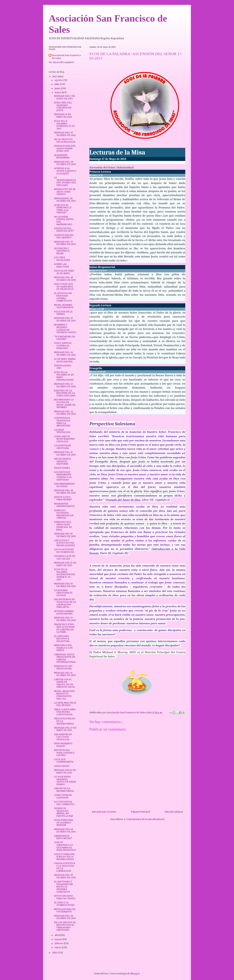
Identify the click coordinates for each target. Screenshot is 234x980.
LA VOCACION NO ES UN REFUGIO (64, 551)
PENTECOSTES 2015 (63, 367)
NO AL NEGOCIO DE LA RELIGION (65, 141)
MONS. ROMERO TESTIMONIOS (64, 306)
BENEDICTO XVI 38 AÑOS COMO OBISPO (65, 192)
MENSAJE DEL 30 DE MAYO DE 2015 (65, 134)
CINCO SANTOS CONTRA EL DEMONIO (63, 346)
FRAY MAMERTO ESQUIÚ (63, 745)
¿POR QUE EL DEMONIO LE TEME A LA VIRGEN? (63, 209)
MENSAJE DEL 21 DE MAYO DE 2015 (65, 454)
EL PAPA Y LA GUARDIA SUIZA (64, 904)
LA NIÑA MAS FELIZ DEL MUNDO (65, 704)
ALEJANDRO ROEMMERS (62, 157)
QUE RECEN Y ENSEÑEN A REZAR (62, 251)
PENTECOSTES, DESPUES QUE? (64, 230)
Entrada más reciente (104, 812)
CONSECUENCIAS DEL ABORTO (64, 236)
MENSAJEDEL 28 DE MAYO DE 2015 (65, 200)
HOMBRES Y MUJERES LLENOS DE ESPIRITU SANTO (65, 329)
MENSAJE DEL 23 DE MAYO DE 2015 (65, 385)
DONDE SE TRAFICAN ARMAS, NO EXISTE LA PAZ (63, 812)
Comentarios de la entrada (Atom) (145, 819)
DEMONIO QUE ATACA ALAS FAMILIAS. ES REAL (63, 526)
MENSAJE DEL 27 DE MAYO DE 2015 (65, 243)
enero (58, 947)
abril (57, 935)
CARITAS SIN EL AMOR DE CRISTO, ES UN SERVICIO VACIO (64, 683)
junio (58, 88)
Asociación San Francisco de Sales (66, 57)
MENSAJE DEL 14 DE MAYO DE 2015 (65, 674)
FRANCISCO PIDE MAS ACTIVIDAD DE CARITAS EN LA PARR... (64, 628)
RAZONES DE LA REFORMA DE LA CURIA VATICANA (65, 393)
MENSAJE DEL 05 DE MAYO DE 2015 (65, 876)
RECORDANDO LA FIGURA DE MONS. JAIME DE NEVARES (65, 404)
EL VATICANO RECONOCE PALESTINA (62, 639)
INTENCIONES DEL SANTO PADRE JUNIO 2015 (65, 148)
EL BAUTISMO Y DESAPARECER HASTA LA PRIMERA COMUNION (63, 887)
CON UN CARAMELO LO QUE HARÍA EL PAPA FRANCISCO (65, 846)
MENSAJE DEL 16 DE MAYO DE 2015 (65, 585)
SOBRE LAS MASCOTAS (62, 265)
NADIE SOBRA (62, 468)
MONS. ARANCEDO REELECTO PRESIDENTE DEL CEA (65, 695)
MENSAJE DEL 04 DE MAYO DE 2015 (65, 917)
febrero (59, 943)
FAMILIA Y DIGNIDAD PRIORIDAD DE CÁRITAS (64, 514)
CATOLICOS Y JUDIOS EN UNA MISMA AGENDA (64, 543)
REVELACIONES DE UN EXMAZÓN (65, 911)
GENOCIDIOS (62, 766)
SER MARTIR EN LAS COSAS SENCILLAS (63, 737)
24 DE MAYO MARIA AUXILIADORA (65, 360)
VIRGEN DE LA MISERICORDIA (64, 790)
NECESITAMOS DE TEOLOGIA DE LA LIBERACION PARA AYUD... (65, 603)
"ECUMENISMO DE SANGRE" (65, 338)
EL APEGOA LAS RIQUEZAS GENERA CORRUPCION (63, 297)
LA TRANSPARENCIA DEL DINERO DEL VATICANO (65, 181)
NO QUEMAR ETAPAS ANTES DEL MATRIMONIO (64, 221)
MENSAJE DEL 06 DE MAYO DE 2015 (65, 831)
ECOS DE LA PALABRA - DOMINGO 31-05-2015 (65, 125)
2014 (55, 953)
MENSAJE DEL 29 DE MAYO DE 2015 (65, 163)
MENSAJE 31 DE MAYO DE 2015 (63, 116)
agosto (59, 80)
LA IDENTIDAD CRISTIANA (62, 447)
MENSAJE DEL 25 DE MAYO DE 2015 (65, 319)
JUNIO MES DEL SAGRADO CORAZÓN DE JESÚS (63, 107)
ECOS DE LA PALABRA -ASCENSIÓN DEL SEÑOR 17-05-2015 (65, 574)
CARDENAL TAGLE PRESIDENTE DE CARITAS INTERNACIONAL (65, 658)
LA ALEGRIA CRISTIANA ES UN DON (63, 593)
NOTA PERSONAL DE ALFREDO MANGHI (64, 823)
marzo (58, 939)
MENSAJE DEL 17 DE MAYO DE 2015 (65, 564)
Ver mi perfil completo (62, 62)
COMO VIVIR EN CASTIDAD (63, 796)
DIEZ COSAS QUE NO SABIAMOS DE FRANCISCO (64, 287)
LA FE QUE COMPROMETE (64, 761)
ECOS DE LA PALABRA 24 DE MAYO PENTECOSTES (64, 376)
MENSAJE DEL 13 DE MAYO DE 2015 (65, 729)
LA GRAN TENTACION (62, 431)
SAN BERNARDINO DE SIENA (64, 485)
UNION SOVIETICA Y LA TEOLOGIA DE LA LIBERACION (65, 867)
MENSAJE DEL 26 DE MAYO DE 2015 (65, 279)
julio (57, 84)
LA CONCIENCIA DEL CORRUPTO (64, 803)
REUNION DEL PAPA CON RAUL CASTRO (64, 753)
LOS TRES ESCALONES (62, 259)
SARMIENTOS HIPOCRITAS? (63, 837)
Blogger (135, 974)
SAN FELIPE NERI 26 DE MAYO (64, 272)
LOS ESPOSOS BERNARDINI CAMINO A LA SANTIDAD (63, 476)
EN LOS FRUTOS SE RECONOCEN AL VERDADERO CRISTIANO (65, 926)
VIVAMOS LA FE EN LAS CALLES (65, 557)
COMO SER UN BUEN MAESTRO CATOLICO (64, 439)
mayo (58, 92)
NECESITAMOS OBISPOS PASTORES (62, 461)
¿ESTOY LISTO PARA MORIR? (63, 498)
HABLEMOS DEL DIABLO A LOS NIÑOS (63, 648)
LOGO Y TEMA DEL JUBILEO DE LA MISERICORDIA (64, 857)
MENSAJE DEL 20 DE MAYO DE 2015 (65, 492)
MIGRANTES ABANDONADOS (64, 505)
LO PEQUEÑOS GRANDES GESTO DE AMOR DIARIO (65, 781)
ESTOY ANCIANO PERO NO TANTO (65, 897)
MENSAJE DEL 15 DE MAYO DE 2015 (65, 619)
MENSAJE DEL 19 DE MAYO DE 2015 (65, 535)
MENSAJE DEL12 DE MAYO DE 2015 (65, 771)
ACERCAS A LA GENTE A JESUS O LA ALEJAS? (65, 171)
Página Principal (140, 812)
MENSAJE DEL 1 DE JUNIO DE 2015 (65, 97)
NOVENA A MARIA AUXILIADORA (64, 613)
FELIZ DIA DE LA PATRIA (63, 313)
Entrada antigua (174, 812)
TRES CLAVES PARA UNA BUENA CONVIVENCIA (65, 712)
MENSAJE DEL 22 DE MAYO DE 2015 (65, 413)
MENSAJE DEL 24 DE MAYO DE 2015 (65, 354)
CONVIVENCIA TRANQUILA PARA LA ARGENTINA (62, 422)
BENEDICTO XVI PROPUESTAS (63, 668)
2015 (55, 77)
